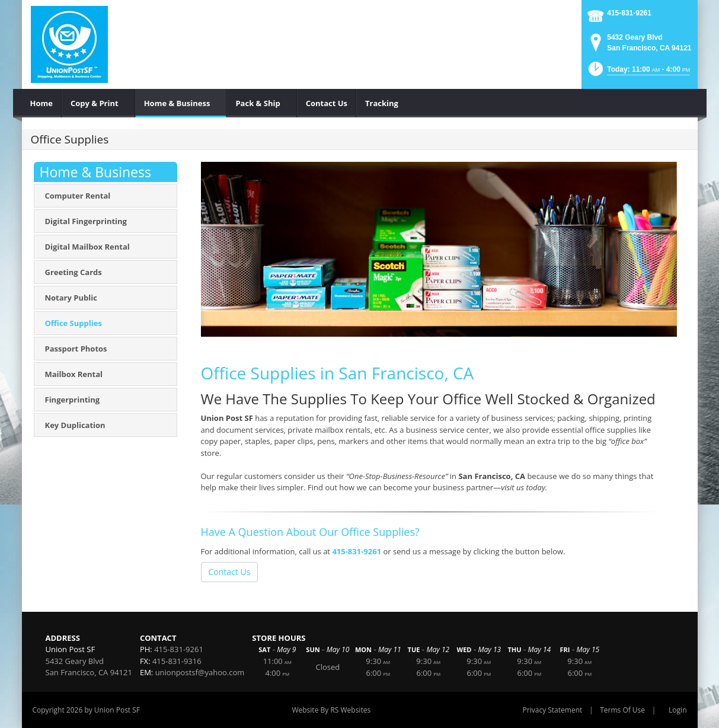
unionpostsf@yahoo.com (200, 672)
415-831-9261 (629, 13)
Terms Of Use (622, 710)
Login (678, 710)
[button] (638, 73)
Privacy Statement (553, 710)
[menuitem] (42, 103)
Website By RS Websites (331, 710)
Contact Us (230, 572)
